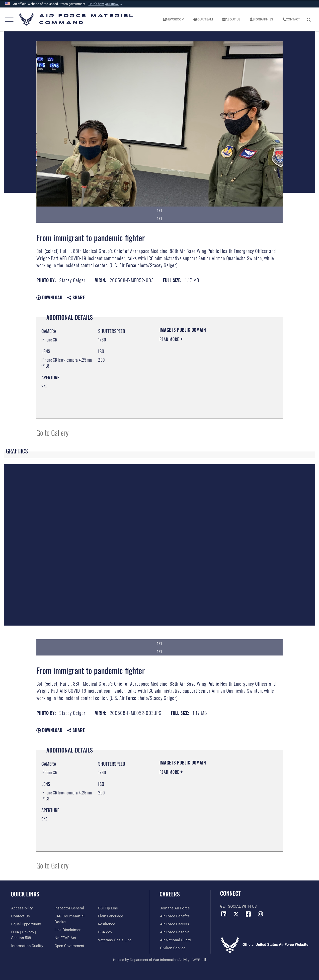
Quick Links (25, 894)
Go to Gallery (52, 432)
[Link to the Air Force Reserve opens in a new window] (174, 932)
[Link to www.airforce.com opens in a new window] (174, 908)
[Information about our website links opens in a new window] (67, 930)
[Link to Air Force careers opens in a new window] (174, 924)
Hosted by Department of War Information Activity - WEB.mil (159, 959)
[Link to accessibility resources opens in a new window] (21, 908)
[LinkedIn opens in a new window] (224, 914)
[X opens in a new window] (236, 914)
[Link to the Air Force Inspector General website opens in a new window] (69, 908)
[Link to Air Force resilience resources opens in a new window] (107, 924)
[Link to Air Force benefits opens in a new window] (174, 916)
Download (49, 297)
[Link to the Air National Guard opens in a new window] (175, 940)
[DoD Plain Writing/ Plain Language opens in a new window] (111, 916)
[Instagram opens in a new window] (260, 914)
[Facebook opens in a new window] (248, 914)
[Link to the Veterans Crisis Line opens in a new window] (115, 940)
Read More (170, 339)
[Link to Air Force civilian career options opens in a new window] (172, 948)
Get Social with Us (238, 906)
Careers (170, 894)
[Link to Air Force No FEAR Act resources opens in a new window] (65, 938)
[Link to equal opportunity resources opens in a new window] (26, 924)
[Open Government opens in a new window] (69, 946)
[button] (106, 4)
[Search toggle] (310, 19)
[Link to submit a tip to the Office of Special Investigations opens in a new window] (108, 908)
